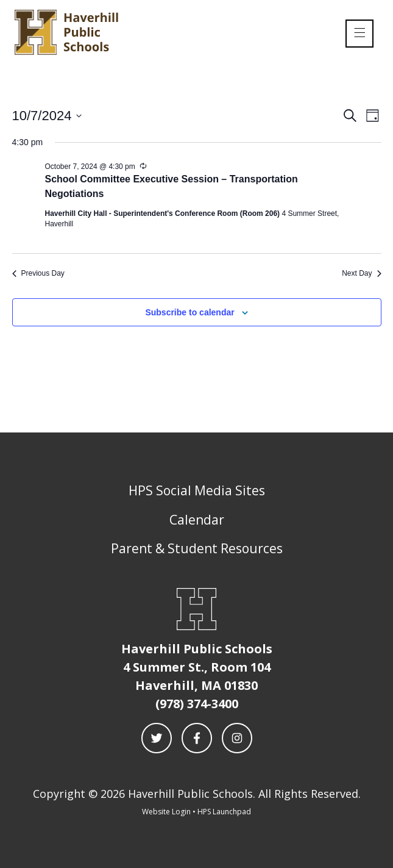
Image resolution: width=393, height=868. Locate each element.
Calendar (197, 520)
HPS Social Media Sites (197, 490)
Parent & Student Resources (197, 548)
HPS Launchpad (224, 812)
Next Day (361, 273)
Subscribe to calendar (189, 312)
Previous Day (38, 273)
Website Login (166, 812)
